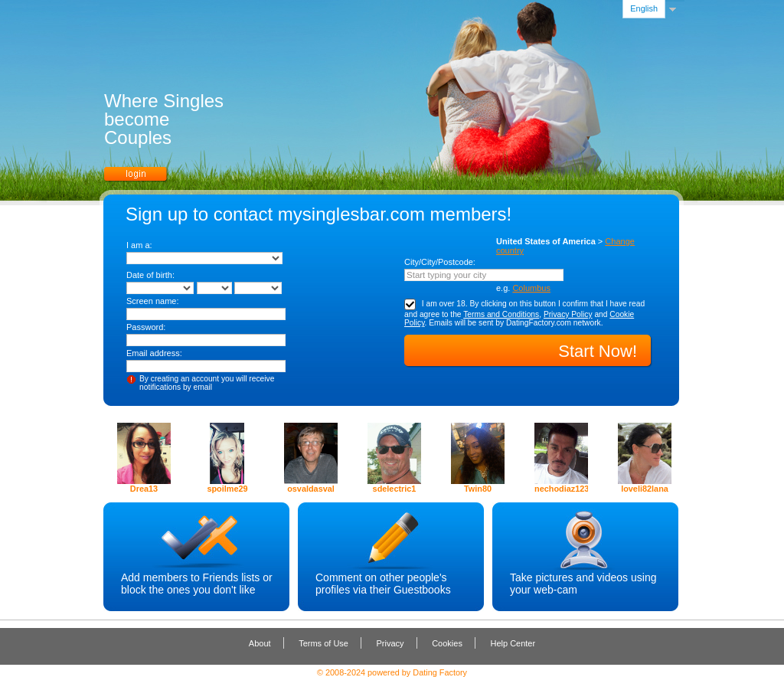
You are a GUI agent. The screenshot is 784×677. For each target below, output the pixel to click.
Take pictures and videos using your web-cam (583, 584)
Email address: (154, 353)
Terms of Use (323, 643)
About (260, 643)
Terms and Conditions (501, 314)
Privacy (390, 643)
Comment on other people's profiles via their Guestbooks (383, 584)
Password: (146, 327)
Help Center (513, 643)
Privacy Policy (568, 314)
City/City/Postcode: (440, 262)
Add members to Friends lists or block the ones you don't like (197, 584)
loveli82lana (645, 489)
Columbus (531, 288)
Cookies (447, 643)
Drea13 (144, 489)
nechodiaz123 (561, 489)
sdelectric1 (395, 489)
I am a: (139, 245)
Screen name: (152, 301)
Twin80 (478, 489)
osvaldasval (311, 489)
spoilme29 (227, 489)
